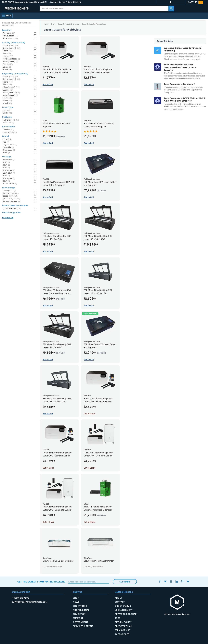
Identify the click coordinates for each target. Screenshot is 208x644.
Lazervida (8, 147)
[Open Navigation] (7, 16)
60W (6, 176)
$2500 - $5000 (10, 196)
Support (78, 618)
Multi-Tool (9, 123)
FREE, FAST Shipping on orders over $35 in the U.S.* (25, 2)
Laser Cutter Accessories (15, 205)
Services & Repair (83, 626)
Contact (120, 602)
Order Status (123, 606)
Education (79, 614)
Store (53, 24)
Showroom (80, 606)
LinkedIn (177, 581)
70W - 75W (9, 179)
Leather (8, 56)
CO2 (7, 110)
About (118, 598)
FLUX (7, 139)
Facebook (160, 581)
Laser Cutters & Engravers (69, 24)
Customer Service (57, 2)
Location (7, 30)
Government (80, 622)
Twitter (165, 581)
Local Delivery (124, 610)
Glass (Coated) (11, 87)
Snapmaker (9, 150)
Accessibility (122, 634)
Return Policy (123, 622)
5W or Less (9, 160)
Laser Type (8, 107)
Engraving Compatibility (15, 74)
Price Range (9, 188)
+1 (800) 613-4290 (73, 2)
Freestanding (10, 132)
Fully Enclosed (11, 120)
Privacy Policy (123, 626)
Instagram (171, 581)
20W (6, 165)
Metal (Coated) (11, 62)
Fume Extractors (12, 208)
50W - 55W (9, 173)
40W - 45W (9, 170)
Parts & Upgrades (11, 212)
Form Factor (9, 127)
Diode (7, 113)
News (76, 602)
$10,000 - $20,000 (12, 202)
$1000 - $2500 (11, 194)
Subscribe (125, 582)
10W (6, 162)
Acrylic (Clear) (11, 46)
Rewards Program (126, 614)
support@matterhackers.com (30, 602)
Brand (5, 136)
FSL (6, 142)
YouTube (188, 581)
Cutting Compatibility (14, 42)
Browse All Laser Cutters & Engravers (17, 24)
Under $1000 (10, 191)
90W (6, 181)
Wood (7, 70)
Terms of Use (122, 630)
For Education (11, 36)
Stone (7, 67)
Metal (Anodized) (11, 59)
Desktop (8, 130)
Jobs (118, 618)
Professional (81, 610)
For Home (9, 33)
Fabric (8, 51)
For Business (10, 39)
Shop (76, 598)
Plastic (8, 64)
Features (7, 117)
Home (46, 24)
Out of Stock (89, 414)
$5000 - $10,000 (11, 199)
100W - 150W (10, 184)
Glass (7, 54)
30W (6, 168)
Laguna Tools (10, 145)
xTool (7, 153)
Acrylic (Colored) (12, 48)
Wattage (7, 157)
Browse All (8, 217)
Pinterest (182, 581)
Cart (195, 2)
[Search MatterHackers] (171, 8)
